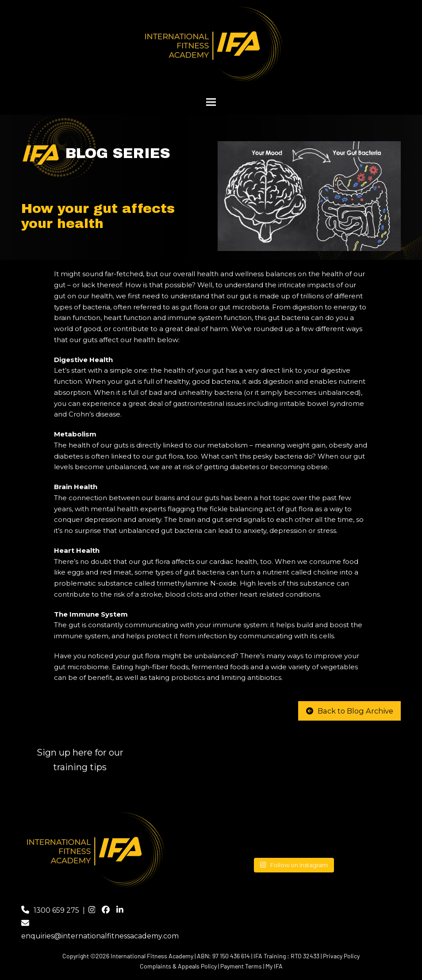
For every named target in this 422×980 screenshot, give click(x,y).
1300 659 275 (56, 910)
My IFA (274, 966)
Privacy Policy (341, 956)
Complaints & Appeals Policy (178, 966)
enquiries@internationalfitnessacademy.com (100, 936)
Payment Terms (241, 966)
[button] (211, 102)
